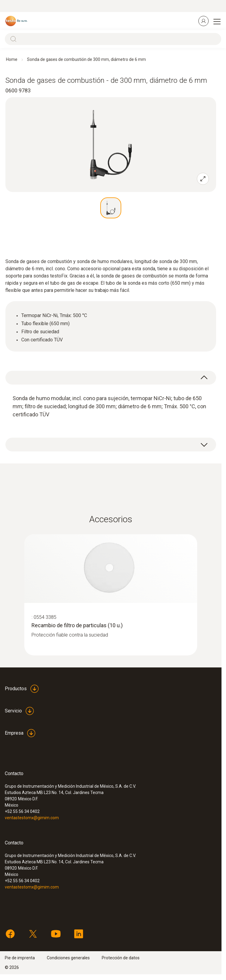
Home (12, 59)
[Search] (113, 39)
